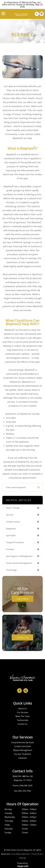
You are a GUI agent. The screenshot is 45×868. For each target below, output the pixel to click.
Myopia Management (23, 750)
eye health (11, 535)
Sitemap (22, 858)
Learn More (22, 599)
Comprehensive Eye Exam (22, 742)
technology (11, 570)
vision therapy (13, 508)
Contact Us (23, 637)
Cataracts (22, 758)
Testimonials (22, 720)
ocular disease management (19, 563)
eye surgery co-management (19, 556)
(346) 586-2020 (26, 786)
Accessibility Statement (20, 854)
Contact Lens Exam (23, 746)
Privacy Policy (37, 854)
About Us (22, 709)
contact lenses (13, 522)
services (10, 515)
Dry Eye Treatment (22, 754)
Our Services (23, 712)
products (10, 549)
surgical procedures (15, 542)
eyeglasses (11, 529)
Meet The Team (23, 716)
